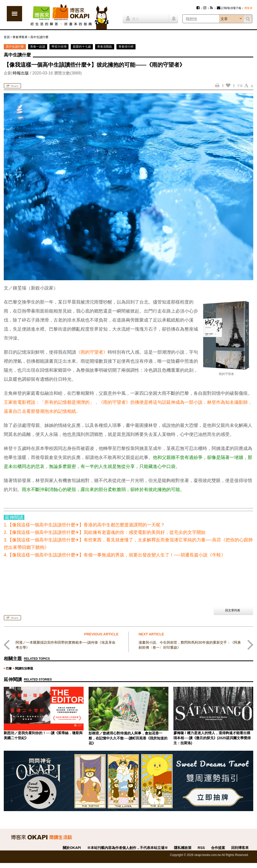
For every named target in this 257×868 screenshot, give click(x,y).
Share (12, 86)
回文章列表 (233, 610)
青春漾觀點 (105, 47)
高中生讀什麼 (39, 37)
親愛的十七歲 (82, 47)
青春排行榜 (126, 47)
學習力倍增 (59, 47)
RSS (201, 848)
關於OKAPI (72, 848)
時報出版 (21, 73)
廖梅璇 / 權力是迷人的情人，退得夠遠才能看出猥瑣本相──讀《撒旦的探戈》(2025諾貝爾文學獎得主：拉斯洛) (212, 738)
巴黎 (9, 668)
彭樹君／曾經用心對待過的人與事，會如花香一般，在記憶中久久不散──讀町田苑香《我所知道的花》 (128, 738)
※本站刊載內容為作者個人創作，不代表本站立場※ (127, 848)
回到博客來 (240, 848)
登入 (133, 18)
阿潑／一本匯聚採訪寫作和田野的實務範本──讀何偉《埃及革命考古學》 (66, 645)
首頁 (7, 37)
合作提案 (218, 848)
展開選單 (14, 14)
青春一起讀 (38, 47)
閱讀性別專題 (24, 668)
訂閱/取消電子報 (229, 8)
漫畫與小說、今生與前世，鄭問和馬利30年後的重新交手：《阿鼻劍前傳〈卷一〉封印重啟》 (190, 645)
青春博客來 (20, 37)
